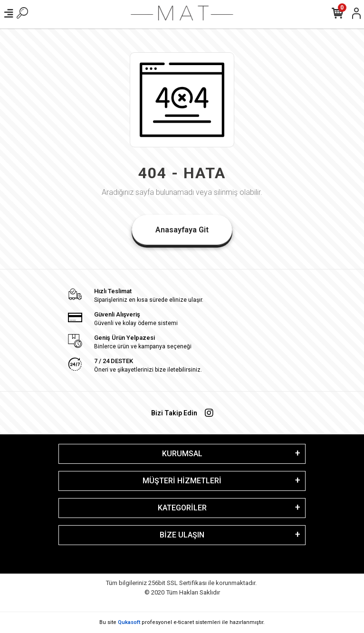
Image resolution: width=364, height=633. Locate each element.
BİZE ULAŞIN (182, 535)
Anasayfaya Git (182, 230)
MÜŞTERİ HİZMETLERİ (182, 481)
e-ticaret (184, 622)
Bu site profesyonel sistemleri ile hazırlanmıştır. (182, 622)
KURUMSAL (182, 454)
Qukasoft (129, 622)
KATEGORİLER (182, 508)
